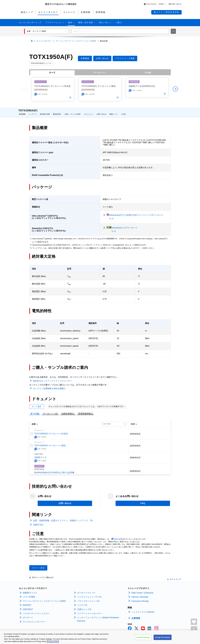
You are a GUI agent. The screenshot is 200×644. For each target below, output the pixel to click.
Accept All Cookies (163, 638)
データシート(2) (50, 411)
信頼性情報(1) (68, 411)
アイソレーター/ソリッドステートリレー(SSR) (76, 41)
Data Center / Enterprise (143, 590)
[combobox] (120, 31)
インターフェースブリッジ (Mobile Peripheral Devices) (98, 617)
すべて (52, 73)
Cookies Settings (143, 638)
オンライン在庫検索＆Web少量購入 (49, 386)
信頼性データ (40, 455)
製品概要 (22, 112)
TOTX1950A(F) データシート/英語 (50, 443)
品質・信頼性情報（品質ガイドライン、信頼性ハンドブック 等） (64, 518)
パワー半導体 (29, 594)
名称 (34, 422)
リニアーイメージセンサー (89, 611)
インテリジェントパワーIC (89, 594)
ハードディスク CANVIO (143, 610)
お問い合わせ (102, 112)
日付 (133, 422)
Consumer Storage (140, 599)
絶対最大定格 (45, 112)
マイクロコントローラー (34, 619)
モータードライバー (86, 590)
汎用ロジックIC (84, 607)
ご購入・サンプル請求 (72, 112)
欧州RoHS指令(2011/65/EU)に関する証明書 (54, 470)
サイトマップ (175, 577)
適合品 (117, 536)
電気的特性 (57, 112)
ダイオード (28, 615)
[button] (155, 4)
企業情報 (136, 616)
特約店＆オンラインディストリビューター (52, 378)
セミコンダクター (44, 41)
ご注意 (123, 112)
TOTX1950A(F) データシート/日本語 (51, 431)
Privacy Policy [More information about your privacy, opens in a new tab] (53, 642)
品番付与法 (38, 522)
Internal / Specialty (140, 594)
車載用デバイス (30, 590)
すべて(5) (35, 411)
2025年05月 (135, 431)
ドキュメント (89, 112)
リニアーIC (82, 603)
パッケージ (33, 112)
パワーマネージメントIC (88, 599)
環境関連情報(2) (85, 411)
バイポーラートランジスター (36, 611)
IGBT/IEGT (28, 607)
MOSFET (27, 603)
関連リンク (114, 112)
